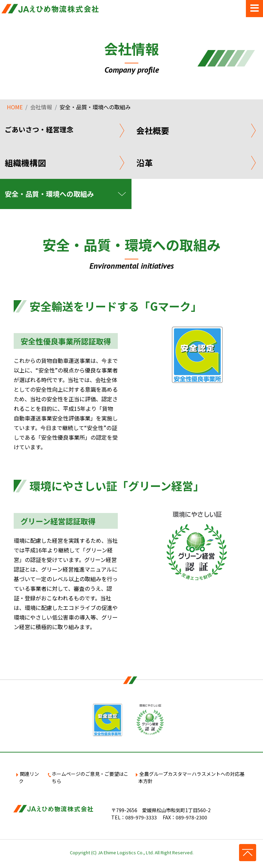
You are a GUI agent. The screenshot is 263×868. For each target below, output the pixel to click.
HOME (15, 107)
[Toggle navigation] (254, 9)
